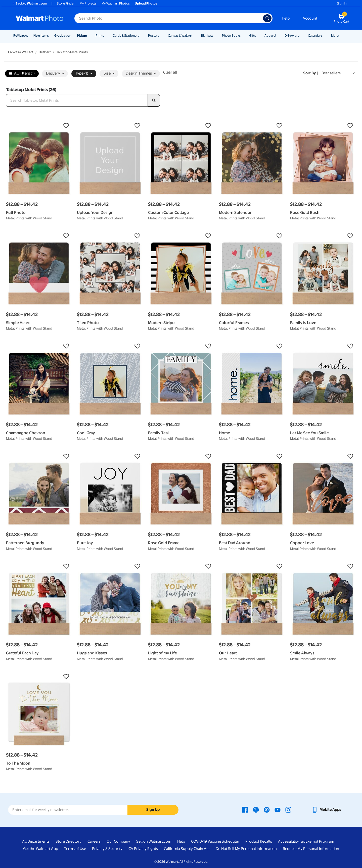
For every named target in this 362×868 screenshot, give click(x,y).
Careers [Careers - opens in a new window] (94, 841)
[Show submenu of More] (341, 36)
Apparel (270, 36)
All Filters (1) (22, 74)
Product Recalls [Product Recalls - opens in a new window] (259, 841)
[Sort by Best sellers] (338, 73)
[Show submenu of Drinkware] (302, 36)
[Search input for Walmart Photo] (169, 18)
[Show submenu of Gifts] (258, 36)
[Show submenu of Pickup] (89, 36)
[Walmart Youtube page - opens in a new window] (278, 810)
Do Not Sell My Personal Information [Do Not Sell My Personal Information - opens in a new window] (246, 849)
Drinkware (292, 36)
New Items (41, 36)
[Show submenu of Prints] (106, 36)
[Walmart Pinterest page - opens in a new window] (267, 810)
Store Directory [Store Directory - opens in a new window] (69, 841)
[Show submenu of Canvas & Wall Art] (195, 36)
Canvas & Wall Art (180, 36)
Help (286, 18)
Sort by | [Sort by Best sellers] (311, 73)
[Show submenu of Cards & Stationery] (142, 36)
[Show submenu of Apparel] (278, 36)
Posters (154, 36)
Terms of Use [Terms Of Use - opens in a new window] (75, 849)
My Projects (88, 3)
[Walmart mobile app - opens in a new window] (326, 810)
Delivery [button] (55, 73)
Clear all (170, 72)
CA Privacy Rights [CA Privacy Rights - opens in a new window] (143, 849)
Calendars (315, 36)
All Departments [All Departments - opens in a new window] (36, 841)
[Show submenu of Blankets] (216, 36)
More (335, 36)
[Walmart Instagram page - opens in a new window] (288, 810)
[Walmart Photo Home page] (40, 18)
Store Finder (66, 3)
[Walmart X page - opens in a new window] (256, 810)
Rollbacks (21, 36)
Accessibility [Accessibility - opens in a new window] (288, 841)
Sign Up (153, 810)
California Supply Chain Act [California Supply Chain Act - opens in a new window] (187, 849)
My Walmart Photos (116, 3)
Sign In (342, 3)
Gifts (253, 36)
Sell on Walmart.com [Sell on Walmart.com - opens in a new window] (154, 841)
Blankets (207, 36)
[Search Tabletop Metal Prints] (77, 100)
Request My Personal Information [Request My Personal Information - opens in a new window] (311, 849)
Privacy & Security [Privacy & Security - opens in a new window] (107, 849)
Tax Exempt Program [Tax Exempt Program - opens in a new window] (316, 841)
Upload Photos (146, 3)
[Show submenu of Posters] (162, 36)
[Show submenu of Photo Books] (243, 36)
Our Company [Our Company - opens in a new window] (118, 841)
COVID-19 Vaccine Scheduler (215, 841)
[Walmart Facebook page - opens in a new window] (245, 810)
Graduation (63, 36)
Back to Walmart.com (30, 3)
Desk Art (45, 52)
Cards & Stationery (126, 36)
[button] (39, 126)
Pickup (82, 36)
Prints (100, 36)
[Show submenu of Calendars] (325, 36)
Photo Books (231, 36)
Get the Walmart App (41, 849)
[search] (154, 100)
